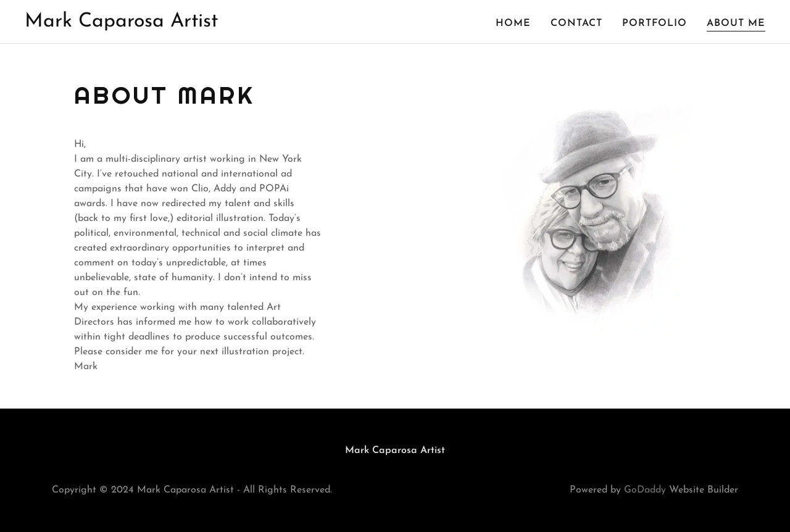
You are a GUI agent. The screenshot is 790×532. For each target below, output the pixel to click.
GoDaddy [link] (645, 490)
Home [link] (513, 23)
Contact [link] (576, 23)
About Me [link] (736, 23)
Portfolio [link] (655, 23)
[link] (121, 24)
